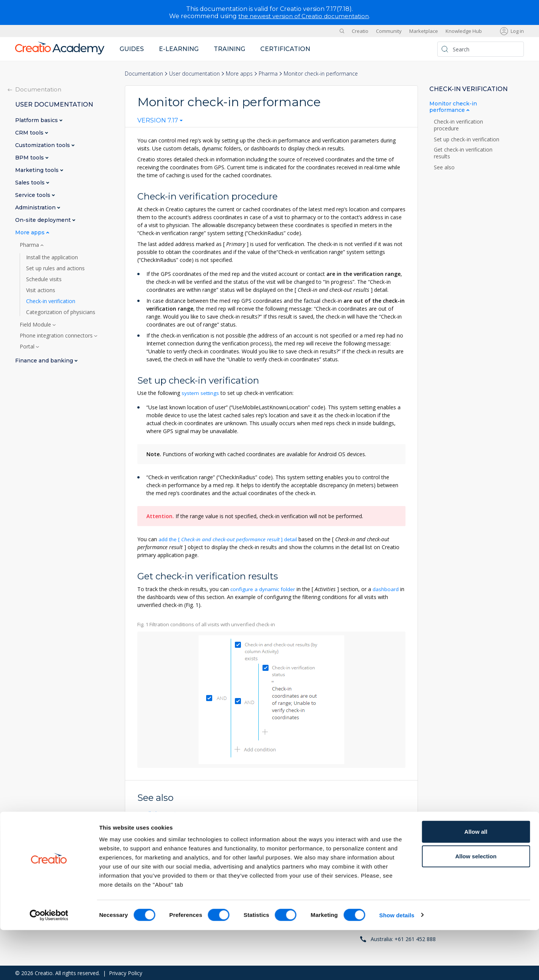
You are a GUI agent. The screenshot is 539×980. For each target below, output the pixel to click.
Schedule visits (44, 279)
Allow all (476, 882)
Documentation (144, 74)
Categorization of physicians (61, 312)
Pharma (268, 74)
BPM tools (30, 158)
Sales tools (31, 183)
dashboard (386, 589)
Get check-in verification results (463, 153)
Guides (132, 49)
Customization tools (43, 145)
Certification (285, 49)
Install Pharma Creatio (165, 813)
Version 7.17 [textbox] (158, 121)
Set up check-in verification (467, 139)
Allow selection (476, 906)
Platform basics (37, 120)
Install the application (52, 257)
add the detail (230, 539)
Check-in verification (51, 301)
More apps (239, 74)
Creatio (360, 31)
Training (229, 49)
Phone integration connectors (57, 336)
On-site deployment (44, 220)
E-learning (179, 49)
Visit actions (41, 290)
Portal (28, 347)
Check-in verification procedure (458, 125)
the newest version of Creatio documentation (304, 16)
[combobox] (160, 122)
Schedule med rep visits (167, 841)
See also (444, 167)
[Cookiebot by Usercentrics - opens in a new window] (49, 965)
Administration (36, 208)
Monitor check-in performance (453, 107)
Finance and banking (45, 361)
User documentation (194, 74)
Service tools (33, 195)
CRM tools (30, 133)
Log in (517, 31)
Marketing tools (38, 170)
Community (389, 31)
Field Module (36, 325)
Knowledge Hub (464, 31)
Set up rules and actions (55, 268)
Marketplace (424, 31)
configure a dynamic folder (263, 589)
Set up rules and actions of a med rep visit (190, 827)
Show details (397, 965)
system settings (201, 393)
